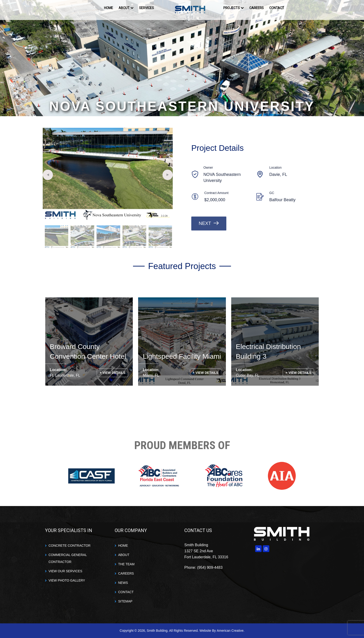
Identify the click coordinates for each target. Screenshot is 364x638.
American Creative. (231, 631)
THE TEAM (126, 564)
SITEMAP (125, 601)
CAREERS (126, 573)
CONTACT (126, 592)
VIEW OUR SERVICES (65, 571)
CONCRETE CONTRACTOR (70, 546)
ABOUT (124, 555)
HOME (123, 546)
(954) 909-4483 (210, 567)
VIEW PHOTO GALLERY (67, 580)
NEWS (123, 583)
